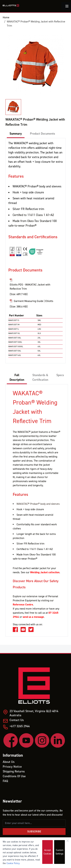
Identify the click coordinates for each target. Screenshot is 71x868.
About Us (9, 762)
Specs (60, 375)
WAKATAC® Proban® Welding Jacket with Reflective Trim (36, 24)
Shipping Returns (14, 771)
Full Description (17, 377)
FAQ (5, 781)
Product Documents (42, 134)
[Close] (68, 841)
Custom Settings (60, 852)
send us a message (33, 617)
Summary (16, 134)
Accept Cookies (48, 852)
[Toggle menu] (67, 6)
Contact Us (17, 720)
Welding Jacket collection (45, 572)
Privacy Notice (12, 767)
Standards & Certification (40, 377)
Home (6, 17)
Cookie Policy (13, 863)
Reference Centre (23, 605)
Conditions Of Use (14, 776)
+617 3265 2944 (20, 726)
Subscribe (34, 832)
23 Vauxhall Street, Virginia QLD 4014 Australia (34, 713)
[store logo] (11, 5)
